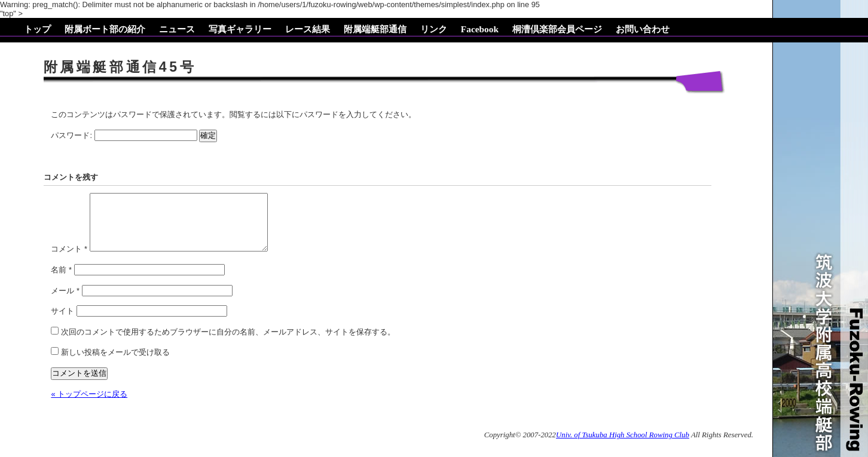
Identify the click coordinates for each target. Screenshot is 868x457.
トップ (37, 29)
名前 (61, 279)
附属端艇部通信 (375, 29)
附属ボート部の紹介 (105, 29)
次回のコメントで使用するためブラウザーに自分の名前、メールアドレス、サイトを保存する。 (228, 341)
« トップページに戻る (89, 404)
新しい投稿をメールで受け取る (115, 362)
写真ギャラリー (240, 29)
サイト (62, 320)
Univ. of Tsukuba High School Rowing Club (623, 444)
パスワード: (124, 135)
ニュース (177, 29)
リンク (434, 29)
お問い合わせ (643, 29)
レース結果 (308, 29)
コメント (69, 258)
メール (65, 300)
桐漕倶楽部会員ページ (557, 29)
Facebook (480, 29)
